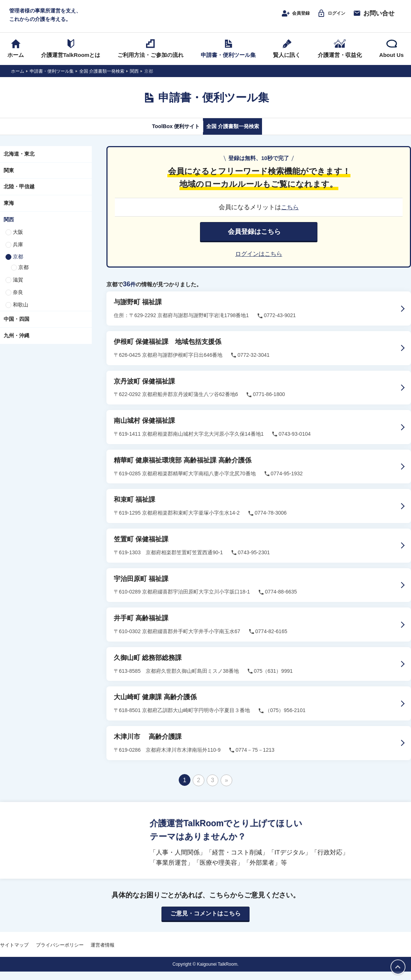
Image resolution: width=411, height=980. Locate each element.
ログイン (328, 17)
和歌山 (21, 313)
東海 (9, 212)
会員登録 (285, 17)
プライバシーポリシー (60, 953)
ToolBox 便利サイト (166, 135)
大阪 (18, 241)
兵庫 (18, 253)
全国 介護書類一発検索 (241, 135)
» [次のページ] (226, 788)
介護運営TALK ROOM (206, 19)
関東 (9, 179)
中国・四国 (17, 328)
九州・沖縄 (17, 344)
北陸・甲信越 (19, 195)
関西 (9, 228)
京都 (18, 265)
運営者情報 (103, 953)
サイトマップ (14, 953)
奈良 (18, 301)
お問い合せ (374, 17)
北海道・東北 (19, 163)
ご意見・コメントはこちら (205, 922)
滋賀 (18, 288)
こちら (290, 216)
